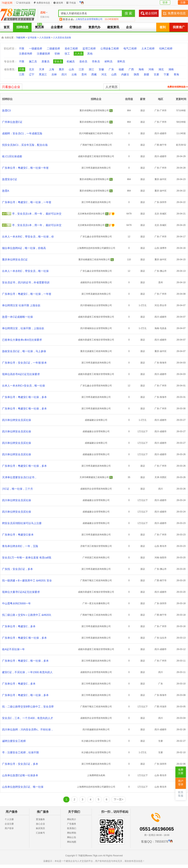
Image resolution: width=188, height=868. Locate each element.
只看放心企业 (11, 87)
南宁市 (163, 145)
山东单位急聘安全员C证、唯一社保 (23, 787)
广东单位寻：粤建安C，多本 (19, 626)
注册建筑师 (43, 54)
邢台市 (163, 305)
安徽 (101, 69)
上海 (52, 69)
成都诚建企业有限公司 (96, 420)
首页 (7, 27)
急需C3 (6, 110)
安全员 (58, 61)
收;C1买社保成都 (12, 156)
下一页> (118, 799)
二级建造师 (53, 48)
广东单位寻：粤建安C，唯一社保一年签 (25, 168)
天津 (42, 69)
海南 (141, 69)
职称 (57, 54)
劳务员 (96, 61)
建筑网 (60, 3)
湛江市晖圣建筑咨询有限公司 (96, 168)
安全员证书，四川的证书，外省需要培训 (26, 282)
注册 (183, 2)
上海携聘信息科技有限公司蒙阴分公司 (96, 248)
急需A (6, 191)
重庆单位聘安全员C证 (15, 260)
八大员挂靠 (45, 38)
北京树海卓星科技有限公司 (91, 214)
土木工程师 (148, 48)
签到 (163, 27)
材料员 (108, 61)
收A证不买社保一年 (13, 649)
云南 (74, 74)
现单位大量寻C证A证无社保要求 (21, 592)
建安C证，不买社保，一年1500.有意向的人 (27, 672)
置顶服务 (40, 819)
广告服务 (72, 824)
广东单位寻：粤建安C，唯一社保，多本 (25, 661)
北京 (32, 69)
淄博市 (163, 248)
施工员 (33, 61)
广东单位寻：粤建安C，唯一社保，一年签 (27, 202)
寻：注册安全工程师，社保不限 (20, 752)
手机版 (73, 3)
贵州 (84, 74)
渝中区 (163, 179)
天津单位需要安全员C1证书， (20, 477)
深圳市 (163, 202)
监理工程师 (89, 48)
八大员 (79, 54)
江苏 (81, 69)
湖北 (161, 69)
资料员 (121, 61)
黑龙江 (43, 74)
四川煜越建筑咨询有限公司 (96, 730)
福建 (121, 69)
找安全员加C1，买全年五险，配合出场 (25, 145)
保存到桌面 (25, 3)
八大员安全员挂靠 (62, 38)
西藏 (94, 74)
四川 (64, 74)
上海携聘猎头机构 (96, 775)
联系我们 (72, 828)
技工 (67, 54)
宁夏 (166, 74)
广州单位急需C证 (12, 122)
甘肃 (156, 74)
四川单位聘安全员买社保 (17, 420)
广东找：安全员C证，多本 (17, 569)
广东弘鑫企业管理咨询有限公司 (96, 237)
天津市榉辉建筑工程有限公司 (94, 477)
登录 (165, 2)
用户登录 (9, 828)
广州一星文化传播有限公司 (96, 603)
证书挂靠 (32, 38)
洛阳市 (163, 558)
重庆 (61, 69)
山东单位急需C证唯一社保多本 (20, 775)
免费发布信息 (43, 3)
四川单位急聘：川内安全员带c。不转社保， (28, 730)
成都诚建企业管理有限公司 (96, 431)
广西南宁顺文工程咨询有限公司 (96, 145)
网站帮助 (72, 833)
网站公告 (72, 837)
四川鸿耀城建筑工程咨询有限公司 (96, 133)
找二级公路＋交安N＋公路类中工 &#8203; (27, 615)
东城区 (163, 214)
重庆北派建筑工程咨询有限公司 (96, 351)
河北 (104, 74)
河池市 (163, 707)
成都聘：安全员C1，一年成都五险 (22, 133)
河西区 (163, 477)
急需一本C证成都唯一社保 (17, 317)
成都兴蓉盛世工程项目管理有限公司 (96, 156)
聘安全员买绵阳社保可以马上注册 (22, 523)
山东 (71, 69)
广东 (111, 69)
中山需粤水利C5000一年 (16, 603)
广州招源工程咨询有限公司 (96, 558)
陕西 (136, 74)
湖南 (171, 69)
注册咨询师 (26, 54)
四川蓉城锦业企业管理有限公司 (96, 305)
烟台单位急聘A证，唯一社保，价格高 (24, 248)
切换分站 (45, 17)
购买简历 (40, 828)
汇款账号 (40, 833)
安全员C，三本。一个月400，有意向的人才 (28, 718)
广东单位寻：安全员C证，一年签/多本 (24, 363)
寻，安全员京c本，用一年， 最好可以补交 (37, 214)
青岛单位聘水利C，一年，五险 (20, 546)
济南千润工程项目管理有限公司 (96, 546)
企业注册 (9, 824)
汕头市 (163, 638)
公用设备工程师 (110, 48)
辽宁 (32, 74)
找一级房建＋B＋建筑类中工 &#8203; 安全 (27, 580)
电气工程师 (130, 48)
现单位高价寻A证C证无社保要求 (21, 374)
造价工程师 (71, 48)
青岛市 (163, 546)
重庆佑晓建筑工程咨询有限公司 (94, 260)
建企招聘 (151, 13)
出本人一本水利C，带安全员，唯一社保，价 (28, 237)
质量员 (45, 61)
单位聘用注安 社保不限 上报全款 (21, 305)
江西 (22, 74)
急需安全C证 (10, 179)
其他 (90, 54)
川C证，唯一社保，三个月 (17, 489)
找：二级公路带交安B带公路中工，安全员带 (28, 707)
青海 (176, 74)
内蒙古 (125, 74)
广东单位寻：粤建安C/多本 (18, 535)
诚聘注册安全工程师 (14, 741)
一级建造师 (36, 48)
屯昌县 (163, 328)
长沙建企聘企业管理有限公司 (96, 741)
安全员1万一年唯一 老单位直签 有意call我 (27, 558)
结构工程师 (166, 48)
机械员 (71, 61)
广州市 (163, 110)
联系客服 (181, 794)
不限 (22, 48)
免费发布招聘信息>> (178, 87)
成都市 (163, 133)
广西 (131, 69)
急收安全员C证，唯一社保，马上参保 (24, 351)
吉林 (54, 74)
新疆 (146, 74)
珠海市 (163, 363)
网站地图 (72, 842)
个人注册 (9, 819)
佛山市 (163, 271)
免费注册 (181, 772)
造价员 (83, 61)
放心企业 (40, 824)
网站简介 (72, 819)
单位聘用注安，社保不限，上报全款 (23, 328)
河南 (151, 69)
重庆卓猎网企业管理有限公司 (94, 110)
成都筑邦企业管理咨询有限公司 (96, 282)
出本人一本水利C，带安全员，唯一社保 (25, 271)
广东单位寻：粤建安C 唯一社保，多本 (24, 397)
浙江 (91, 69)
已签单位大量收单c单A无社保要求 (22, 340)
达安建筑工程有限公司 (87, 19)
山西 (114, 74)
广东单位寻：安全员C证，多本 (20, 764)
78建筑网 (7, 3)
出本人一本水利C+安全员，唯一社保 (23, 386)
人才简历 (111, 87)
